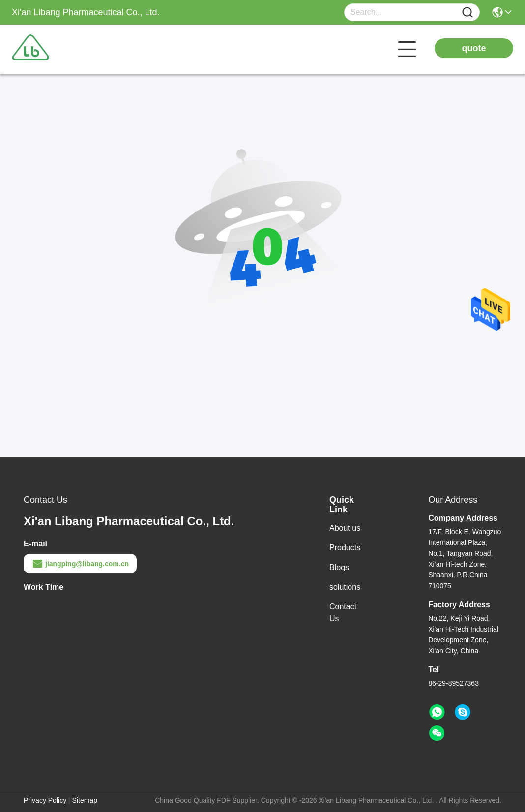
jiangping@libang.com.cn (80, 564)
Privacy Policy (45, 800)
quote (474, 48)
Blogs (339, 567)
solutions (345, 587)
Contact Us (343, 613)
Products (345, 548)
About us (345, 528)
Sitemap (85, 800)
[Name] (467, 13)
